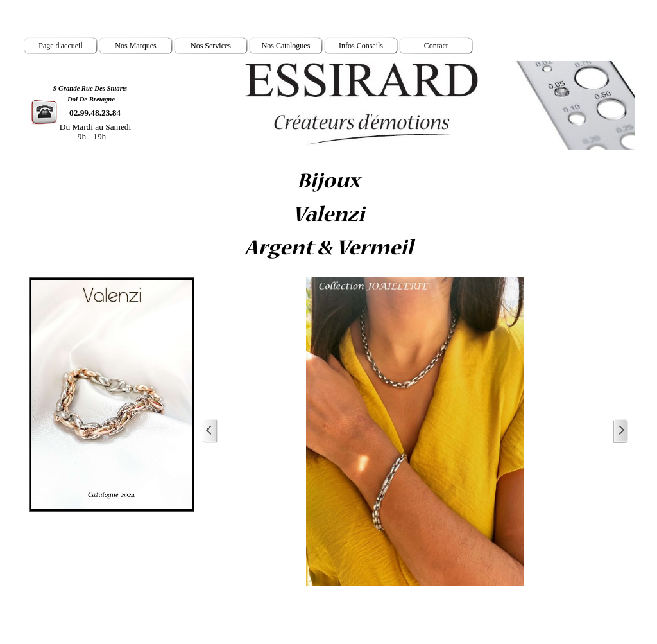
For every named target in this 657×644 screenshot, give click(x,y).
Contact (436, 46)
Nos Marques (135, 46)
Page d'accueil (60, 46)
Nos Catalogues (286, 46)
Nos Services (211, 46)
